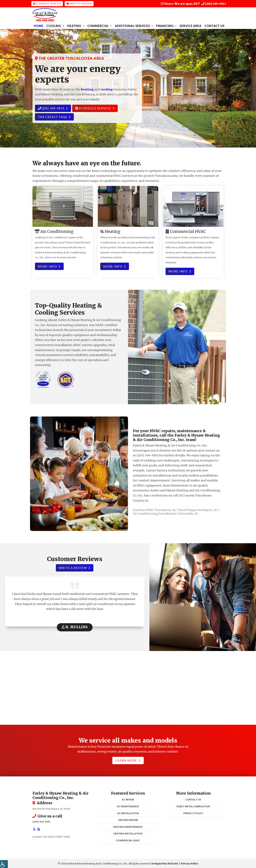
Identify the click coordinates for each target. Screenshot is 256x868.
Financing (165, 25)
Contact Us (214, 25)
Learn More (128, 760)
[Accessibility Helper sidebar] (4, 864)
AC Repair (128, 799)
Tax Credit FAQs (54, 116)
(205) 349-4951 (214, 3)
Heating (75, 25)
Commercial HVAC (128, 840)
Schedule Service (47, 3)
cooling (107, 89)
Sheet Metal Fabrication (193, 806)
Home (39, 25)
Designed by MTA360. (165, 863)
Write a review (74, 567)
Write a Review (79, 3)
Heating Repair (128, 819)
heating (87, 89)
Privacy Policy (193, 812)
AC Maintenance (128, 806)
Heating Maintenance (128, 826)
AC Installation (128, 812)
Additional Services (133, 25)
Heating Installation (128, 833)
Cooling (54, 25)
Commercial (98, 25)
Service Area (191, 25)
